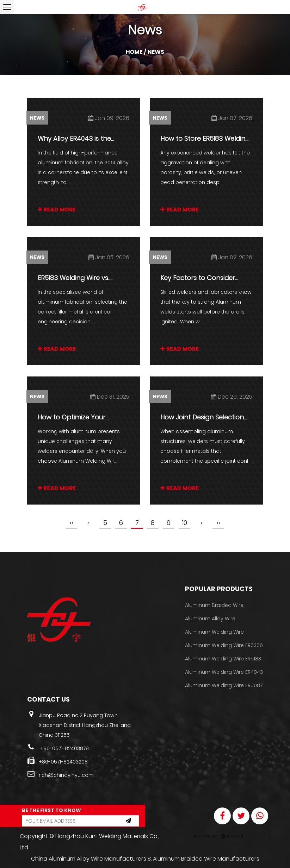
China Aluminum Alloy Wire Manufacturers (89, 859)
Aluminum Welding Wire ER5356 (224, 645)
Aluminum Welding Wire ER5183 (223, 659)
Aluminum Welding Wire (214, 632)
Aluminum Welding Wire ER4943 (224, 672)
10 (185, 523)
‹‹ (72, 523)
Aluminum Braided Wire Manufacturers (206, 859)
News (37, 118)
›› (218, 523)
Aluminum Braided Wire (214, 605)
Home (134, 52)
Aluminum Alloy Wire (210, 619)
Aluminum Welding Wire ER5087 (224, 685)
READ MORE (57, 210)
